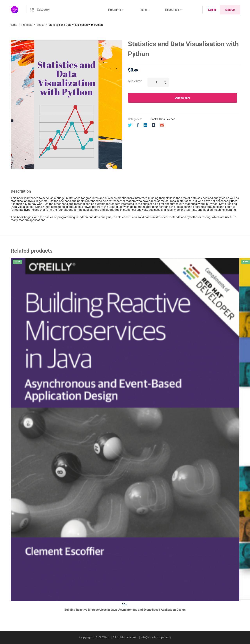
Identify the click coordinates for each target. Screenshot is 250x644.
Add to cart (183, 98)
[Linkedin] (145, 125)
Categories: (135, 119)
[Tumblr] (154, 125)
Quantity (135, 81)
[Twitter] (130, 125)
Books (40, 25)
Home (13, 25)
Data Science (167, 119)
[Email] (162, 125)
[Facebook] (138, 125)
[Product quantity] (158, 82)
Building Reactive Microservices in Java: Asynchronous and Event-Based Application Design (125, 610)
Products (27, 25)
